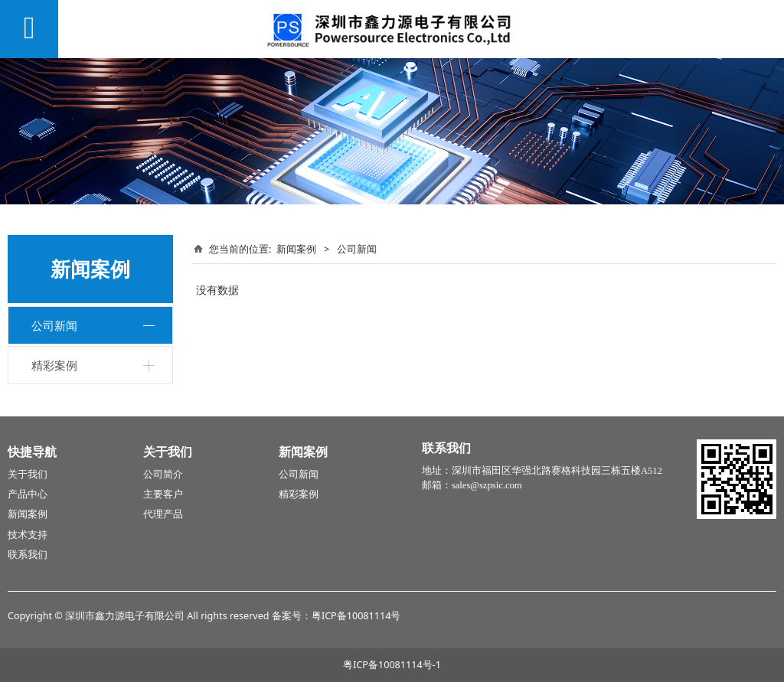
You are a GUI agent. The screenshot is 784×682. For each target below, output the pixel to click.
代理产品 (163, 514)
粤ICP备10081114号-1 (392, 665)
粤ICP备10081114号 (356, 616)
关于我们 (28, 475)
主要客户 (163, 494)
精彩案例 (54, 365)
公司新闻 (54, 325)
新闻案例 (296, 249)
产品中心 (28, 494)
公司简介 (163, 475)
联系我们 (28, 555)
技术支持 (28, 535)
